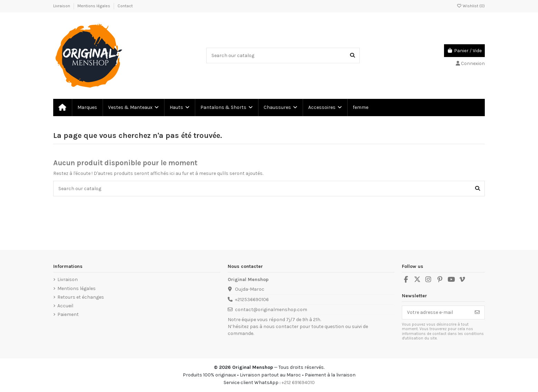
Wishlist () (471, 6)
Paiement (68, 314)
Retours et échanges (81, 297)
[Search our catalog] (352, 55)
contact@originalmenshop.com (271, 310)
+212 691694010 (298, 382)
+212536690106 (252, 300)
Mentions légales (94, 6)
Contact (125, 6)
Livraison (62, 6)
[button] (133, 108)
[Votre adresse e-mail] (436, 312)
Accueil (65, 306)
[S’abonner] (477, 312)
